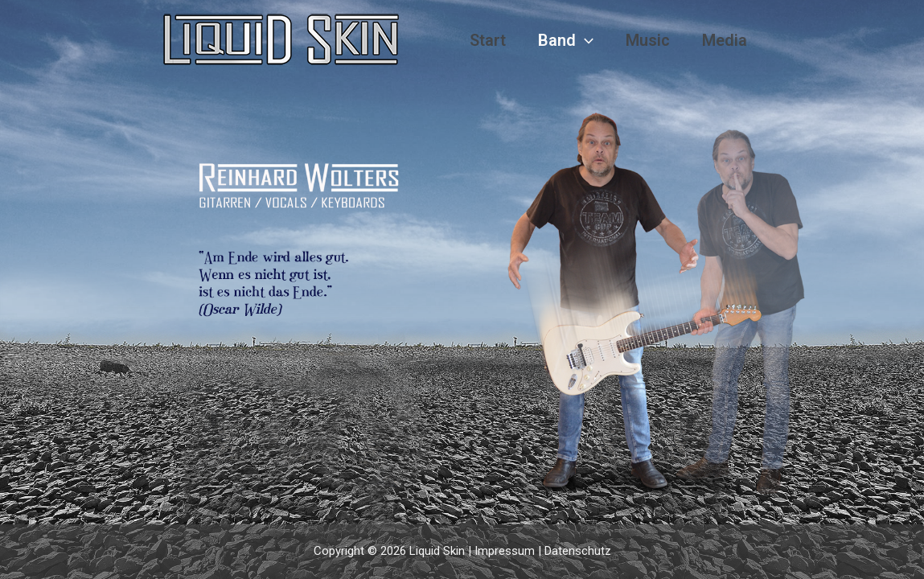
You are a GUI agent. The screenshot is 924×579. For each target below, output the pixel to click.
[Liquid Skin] (281, 39)
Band (566, 41)
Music (648, 40)
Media (725, 40)
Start (488, 40)
